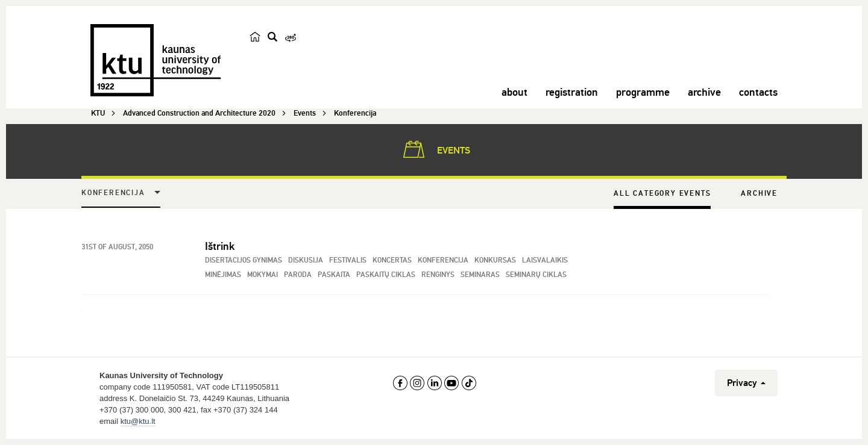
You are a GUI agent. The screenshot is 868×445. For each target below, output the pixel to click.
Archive (759, 194)
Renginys (438, 275)
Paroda (298, 275)
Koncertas (392, 260)
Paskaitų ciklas (386, 275)
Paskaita (334, 275)
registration (572, 92)
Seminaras (480, 275)
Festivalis (348, 260)
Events (434, 149)
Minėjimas (223, 275)
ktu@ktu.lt (138, 421)
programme (643, 92)
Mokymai (263, 275)
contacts (758, 92)
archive (704, 92)
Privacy (746, 383)
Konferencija (113, 193)
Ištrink (220, 246)
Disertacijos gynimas (244, 260)
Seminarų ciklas (536, 275)
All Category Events (662, 194)
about (514, 92)
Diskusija (306, 260)
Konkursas (495, 260)
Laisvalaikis (545, 260)
